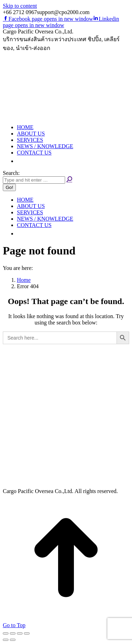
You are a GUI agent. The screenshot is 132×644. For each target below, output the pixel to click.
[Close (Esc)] (6, 633)
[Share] (13, 633)
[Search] (34, 180)
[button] (20, 161)
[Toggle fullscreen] (20, 633)
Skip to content (20, 6)
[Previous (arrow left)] (6, 640)
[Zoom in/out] (27, 633)
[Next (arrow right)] (13, 640)
